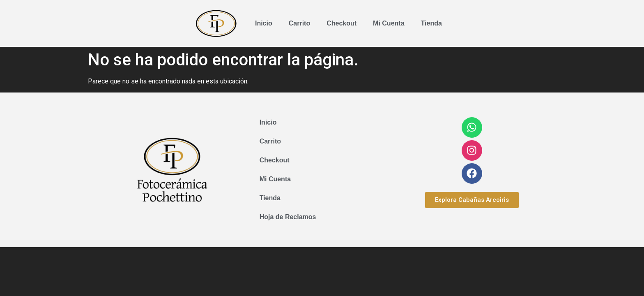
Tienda (431, 23)
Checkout (342, 23)
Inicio (264, 23)
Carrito (299, 23)
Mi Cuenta (389, 23)
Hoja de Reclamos (288, 217)
